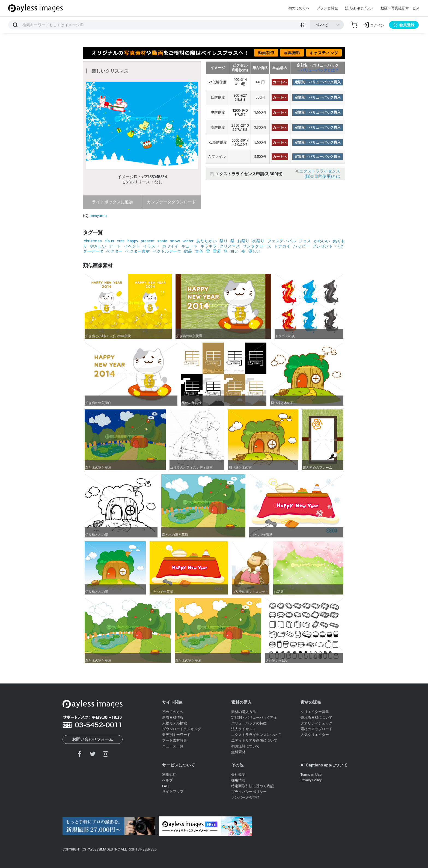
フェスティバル (282, 241)
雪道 (217, 251)
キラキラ (209, 246)
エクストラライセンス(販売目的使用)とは (320, 174)
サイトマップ (173, 791)
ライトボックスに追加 (112, 202)
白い (234, 251)
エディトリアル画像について (254, 740)
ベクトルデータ (167, 251)
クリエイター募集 (315, 712)
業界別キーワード (176, 735)
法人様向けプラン (359, 8)
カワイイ (170, 246)
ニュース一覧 (173, 746)
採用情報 (238, 780)
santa (162, 241)
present (148, 241)
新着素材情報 (173, 717)
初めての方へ (299, 8)
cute (121, 241)
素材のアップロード (316, 729)
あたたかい (206, 241)
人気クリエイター (315, 735)
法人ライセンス (244, 729)
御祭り (258, 241)
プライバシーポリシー (249, 792)
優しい (254, 251)
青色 (199, 251)
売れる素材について (316, 717)
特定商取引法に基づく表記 (252, 786)
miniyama (98, 216)
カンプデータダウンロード (171, 202)
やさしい (98, 246)
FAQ (165, 786)
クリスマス (230, 246)
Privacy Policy (311, 780)
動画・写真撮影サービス (400, 8)
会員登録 (404, 25)
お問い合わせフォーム (93, 739)
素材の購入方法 (244, 712)
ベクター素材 (138, 251)
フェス (305, 241)
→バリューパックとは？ (318, 70)
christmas (93, 241)
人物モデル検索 (175, 723)
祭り (224, 241)
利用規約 (169, 775)
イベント (132, 246)
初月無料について (245, 746)
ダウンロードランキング (182, 729)
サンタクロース (257, 246)
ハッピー (301, 246)
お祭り (243, 241)
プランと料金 (327, 8)
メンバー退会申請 (245, 797)
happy (133, 241)
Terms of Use (311, 775)
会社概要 (238, 775)
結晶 (188, 251)
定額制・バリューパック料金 (254, 717)
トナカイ (282, 246)
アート (115, 246)
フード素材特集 (175, 740)
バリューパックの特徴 (249, 723)
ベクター (114, 251)
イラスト (151, 246)
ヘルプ (167, 780)
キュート (189, 246)
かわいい (322, 241)
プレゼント (323, 246)
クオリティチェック (316, 723)
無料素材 (238, 752)
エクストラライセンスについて (256, 735)
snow (175, 241)
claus (109, 241)
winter (188, 241)
